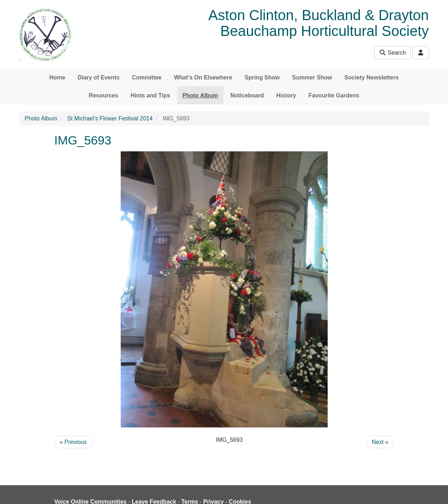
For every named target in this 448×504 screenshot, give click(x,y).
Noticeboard (247, 95)
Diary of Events (98, 77)
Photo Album (200, 95)
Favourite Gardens (334, 95)
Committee (147, 77)
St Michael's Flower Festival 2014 (110, 118)
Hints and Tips (150, 95)
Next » (380, 442)
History (286, 95)
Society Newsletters (372, 77)
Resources (103, 95)
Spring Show (262, 77)
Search (392, 53)
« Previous (73, 442)
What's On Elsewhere (203, 77)
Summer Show (312, 77)
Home (57, 77)
